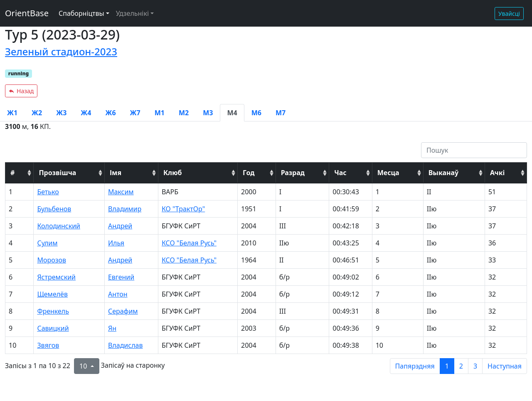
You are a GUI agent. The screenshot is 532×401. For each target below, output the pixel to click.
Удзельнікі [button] (132, 13)
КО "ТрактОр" (183, 209)
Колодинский (59, 226)
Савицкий (53, 328)
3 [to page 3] (475, 366)
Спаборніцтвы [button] (81, 13)
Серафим (123, 311)
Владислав (126, 345)
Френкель (53, 311)
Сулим (47, 243)
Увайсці (509, 14)
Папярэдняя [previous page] (415, 366)
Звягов (48, 345)
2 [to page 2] (461, 366)
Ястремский (56, 277)
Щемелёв (52, 294)
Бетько (48, 192)
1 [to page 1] (447, 366)
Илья (116, 243)
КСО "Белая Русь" (189, 243)
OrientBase (27, 13)
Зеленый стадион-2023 (61, 51)
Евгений (121, 277)
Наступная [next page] (505, 366)
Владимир (125, 209)
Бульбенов (54, 209)
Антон (118, 294)
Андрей (120, 226)
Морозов (52, 260)
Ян (112, 328)
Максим (121, 192)
